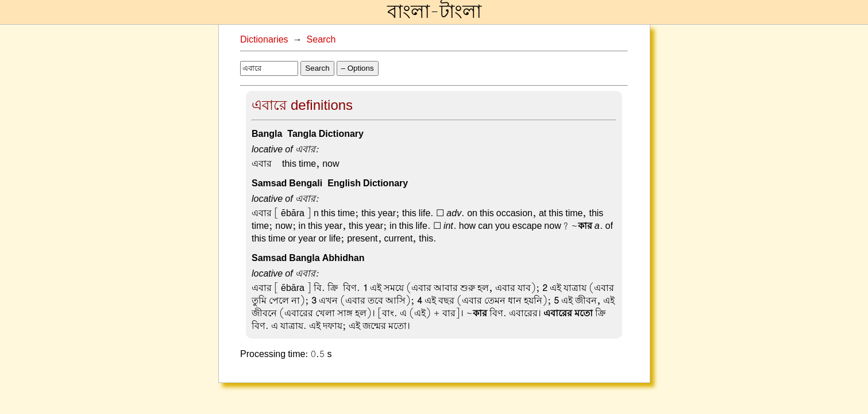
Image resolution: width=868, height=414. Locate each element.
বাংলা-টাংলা (434, 12)
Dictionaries (264, 40)
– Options (358, 68)
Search (321, 40)
